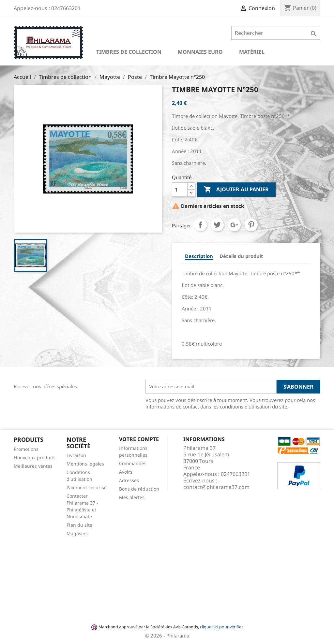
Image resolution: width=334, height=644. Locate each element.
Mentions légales (85, 464)
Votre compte (139, 439)
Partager (200, 225)
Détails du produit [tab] (241, 256)
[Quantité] (180, 190)
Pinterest (251, 225)
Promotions (26, 449)
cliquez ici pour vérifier (221, 627)
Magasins (77, 533)
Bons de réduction (139, 489)
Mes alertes (132, 497)
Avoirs (126, 472)
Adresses (129, 480)
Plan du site (79, 525)
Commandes (133, 463)
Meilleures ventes (33, 466)
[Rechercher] (276, 33)
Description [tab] (199, 256)
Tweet (217, 225)
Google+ (234, 225)
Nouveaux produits (35, 458)
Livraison (76, 455)
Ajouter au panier (236, 190)
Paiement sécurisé (87, 487)
